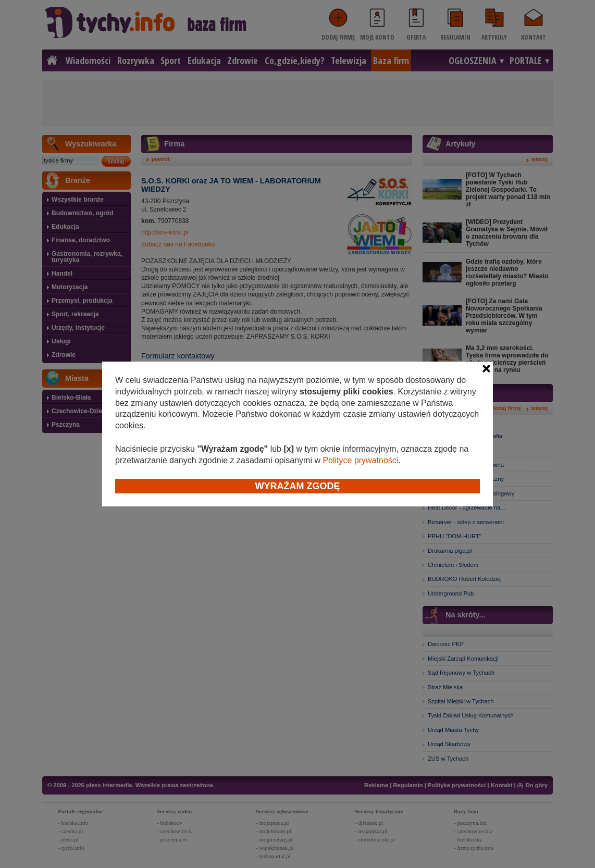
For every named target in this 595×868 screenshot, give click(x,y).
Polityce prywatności (360, 460)
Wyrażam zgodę (298, 486)
